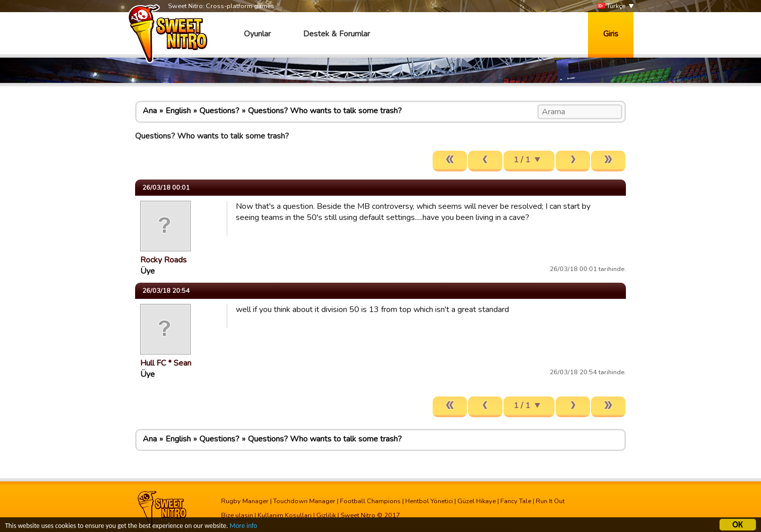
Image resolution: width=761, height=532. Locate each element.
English (178, 111)
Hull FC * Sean (166, 363)
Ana (150, 111)
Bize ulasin (237, 515)
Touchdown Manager (304, 501)
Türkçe (611, 6)
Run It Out (550, 501)
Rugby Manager (245, 501)
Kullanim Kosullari (285, 515)
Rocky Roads (163, 260)
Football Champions (370, 501)
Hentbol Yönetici (429, 501)
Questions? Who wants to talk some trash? (325, 111)
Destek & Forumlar (336, 34)
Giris (611, 34)
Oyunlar (257, 34)
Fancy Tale (516, 501)
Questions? (219, 111)
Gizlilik (326, 515)
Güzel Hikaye (477, 501)
